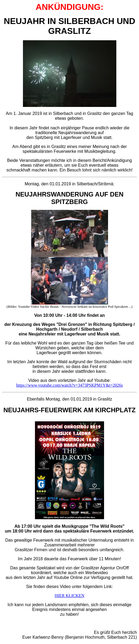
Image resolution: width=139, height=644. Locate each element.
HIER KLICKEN (70, 596)
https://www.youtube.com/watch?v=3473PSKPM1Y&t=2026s (69, 385)
